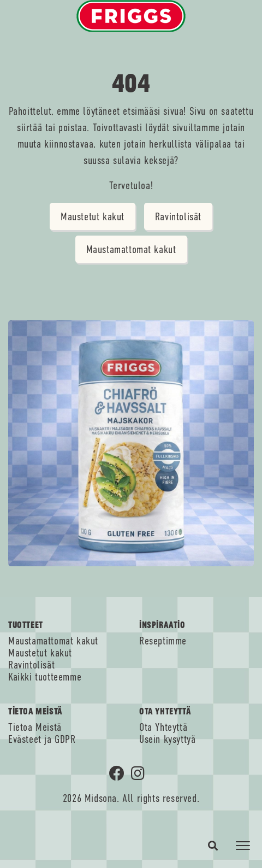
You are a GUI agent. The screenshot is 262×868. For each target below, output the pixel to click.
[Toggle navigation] (243, 846)
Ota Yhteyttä (163, 728)
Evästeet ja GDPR (42, 740)
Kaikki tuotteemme (45, 677)
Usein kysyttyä (167, 740)
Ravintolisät (178, 217)
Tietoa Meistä (35, 728)
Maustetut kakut (93, 217)
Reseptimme (163, 641)
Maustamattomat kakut (131, 250)
